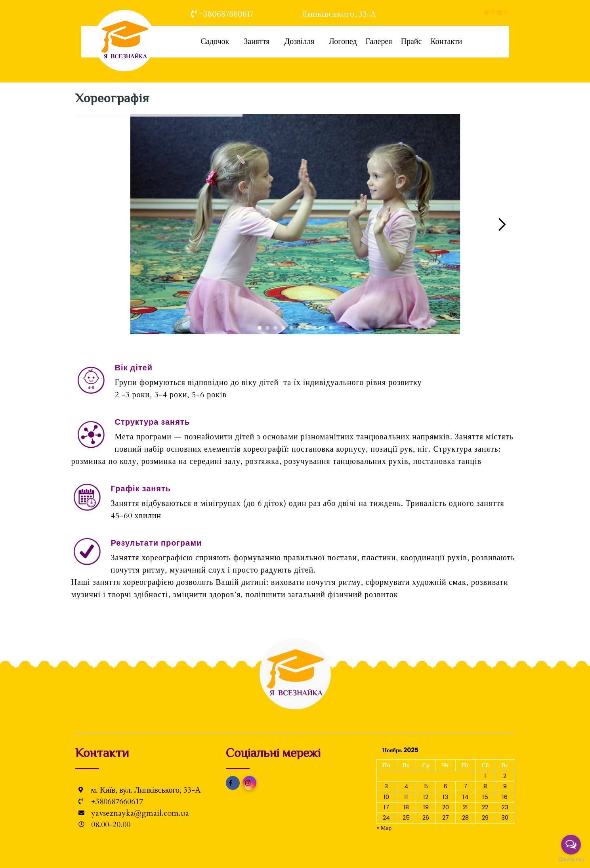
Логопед (343, 41)
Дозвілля (299, 41)
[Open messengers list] (571, 845)
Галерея (379, 41)
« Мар (384, 828)
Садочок (215, 41)
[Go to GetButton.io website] (571, 860)
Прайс (411, 41)
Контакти (446, 41)
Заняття (257, 41)
